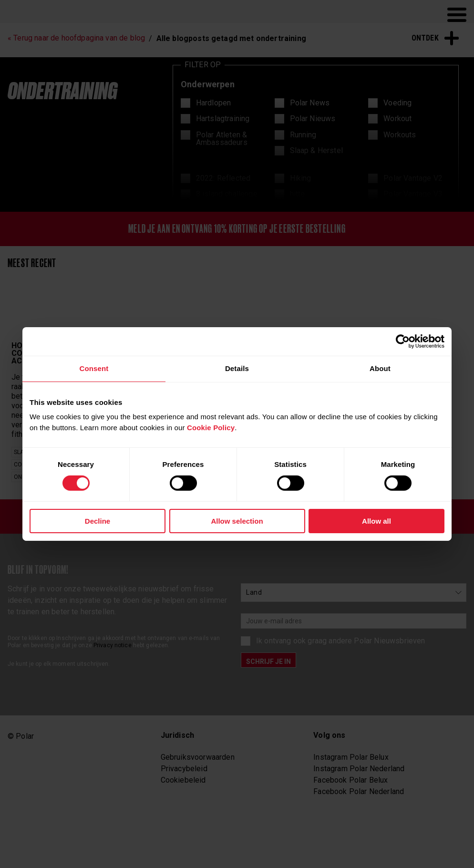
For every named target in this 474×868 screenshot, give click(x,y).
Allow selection (237, 521)
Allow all (376, 521)
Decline (98, 521)
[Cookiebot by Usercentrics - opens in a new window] (403, 341)
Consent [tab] (94, 368)
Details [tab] (237, 368)
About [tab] (380, 368)
